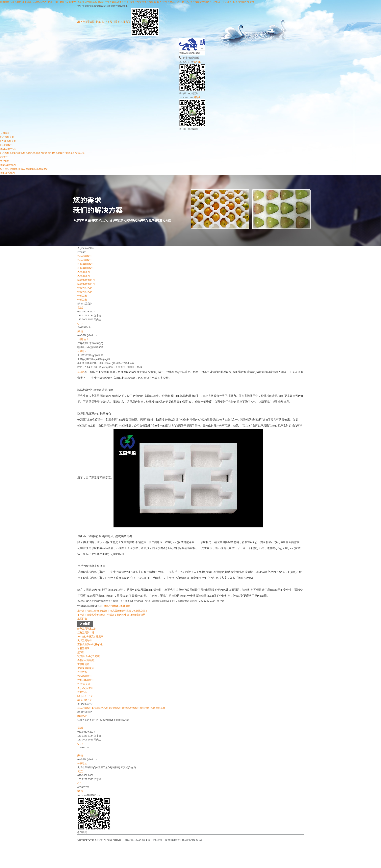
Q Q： (81, 324)
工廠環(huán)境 (31, 169)
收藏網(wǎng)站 (104, 22)
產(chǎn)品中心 (8, 149)
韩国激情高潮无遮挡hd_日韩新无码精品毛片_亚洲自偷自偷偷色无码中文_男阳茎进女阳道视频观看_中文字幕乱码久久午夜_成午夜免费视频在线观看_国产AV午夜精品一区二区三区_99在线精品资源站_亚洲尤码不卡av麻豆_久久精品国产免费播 (127, 2)
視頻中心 (5, 157)
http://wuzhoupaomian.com (117, 606)
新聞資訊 (43, 169)
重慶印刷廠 (83, 664)
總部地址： (85, 339)
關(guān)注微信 (137, 22)
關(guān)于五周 (8, 165)
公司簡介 (5, 169)
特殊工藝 (80, 153)
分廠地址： (83, 351)
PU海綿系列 (6, 145)
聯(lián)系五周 (7, 173)
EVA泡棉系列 (7, 137)
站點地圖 (158, 840)
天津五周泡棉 (85, 640)
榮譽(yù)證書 (16, 169)
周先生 (197, 97)
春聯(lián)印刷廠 (86, 660)
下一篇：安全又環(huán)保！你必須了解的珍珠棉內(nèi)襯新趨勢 (111, 615)
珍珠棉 (81, 372)
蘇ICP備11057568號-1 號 (137, 840)
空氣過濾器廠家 (86, 668)
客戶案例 (5, 161)
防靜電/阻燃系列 (51, 153)
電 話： (81, 308)
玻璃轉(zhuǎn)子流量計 (89, 656)
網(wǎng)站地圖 (86, 22)
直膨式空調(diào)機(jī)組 (90, 644)
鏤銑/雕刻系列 (68, 153)
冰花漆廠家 (83, 648)
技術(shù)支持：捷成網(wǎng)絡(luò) (184, 840)
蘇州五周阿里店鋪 (87, 629)
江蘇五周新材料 (86, 633)
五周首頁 (5, 133)
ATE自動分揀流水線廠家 (90, 637)
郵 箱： (81, 331)
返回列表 (82, 619)
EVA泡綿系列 (84, 676)
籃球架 (81, 652)
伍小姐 (197, 62)
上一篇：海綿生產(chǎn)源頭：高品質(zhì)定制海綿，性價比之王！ (113, 611)
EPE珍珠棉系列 (8, 141)
